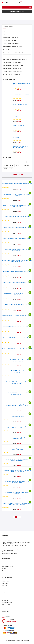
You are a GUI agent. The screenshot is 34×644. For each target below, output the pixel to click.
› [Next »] (20, 517)
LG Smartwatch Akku (6, 605)
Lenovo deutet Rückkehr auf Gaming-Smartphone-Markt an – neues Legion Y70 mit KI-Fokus (17, 550)
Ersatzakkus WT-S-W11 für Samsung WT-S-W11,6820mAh (17, 216)
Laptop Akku (4, 590)
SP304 (6, 169)
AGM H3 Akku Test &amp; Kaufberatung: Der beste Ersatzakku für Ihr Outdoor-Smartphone (17, 543)
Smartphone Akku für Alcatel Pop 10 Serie (12, 69)
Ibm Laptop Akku (5, 600)
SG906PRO (7, 162)
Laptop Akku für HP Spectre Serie (10, 37)
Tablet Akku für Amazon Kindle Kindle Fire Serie (13, 53)
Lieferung (4, 568)
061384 (6, 165)
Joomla (11, 553)
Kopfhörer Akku (5, 583)
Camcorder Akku (5, 588)
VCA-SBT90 (27, 165)
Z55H (11, 169)
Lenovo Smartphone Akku (7, 603)
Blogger (3, 553)
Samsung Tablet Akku (6, 607)
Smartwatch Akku (5, 581)
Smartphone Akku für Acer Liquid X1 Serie (12, 62)
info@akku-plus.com (11, 622)
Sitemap (3, 573)
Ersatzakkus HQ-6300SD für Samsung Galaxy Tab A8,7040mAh (17, 283)
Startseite (4, 18)
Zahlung (3, 564)
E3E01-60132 (18, 165)
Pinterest (16, 553)
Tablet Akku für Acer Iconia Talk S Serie (12, 50)
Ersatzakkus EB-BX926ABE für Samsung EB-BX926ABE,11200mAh (17, 227)
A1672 (12, 165)
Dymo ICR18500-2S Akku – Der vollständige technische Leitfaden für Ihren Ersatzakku (16, 540)
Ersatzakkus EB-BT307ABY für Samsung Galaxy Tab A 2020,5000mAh (17, 183)
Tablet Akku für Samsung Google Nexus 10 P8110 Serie (15, 59)
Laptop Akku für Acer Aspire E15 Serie (11, 31)
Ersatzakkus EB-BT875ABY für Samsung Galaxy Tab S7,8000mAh (17, 272)
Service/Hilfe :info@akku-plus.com (17, 12)
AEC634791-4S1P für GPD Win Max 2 (21, 94)
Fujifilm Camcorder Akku (7, 609)
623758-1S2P (23, 162)
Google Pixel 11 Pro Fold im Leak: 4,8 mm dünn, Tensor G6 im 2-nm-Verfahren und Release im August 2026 (17, 546)
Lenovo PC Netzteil (6, 611)
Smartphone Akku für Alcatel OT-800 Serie (12, 75)
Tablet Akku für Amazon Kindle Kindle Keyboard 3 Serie (15, 56)
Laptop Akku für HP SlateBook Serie (11, 44)
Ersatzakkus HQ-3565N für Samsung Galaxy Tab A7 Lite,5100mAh (17, 327)
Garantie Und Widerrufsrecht (8, 566)
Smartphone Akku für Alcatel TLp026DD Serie (13, 65)
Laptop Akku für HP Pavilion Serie (10, 34)
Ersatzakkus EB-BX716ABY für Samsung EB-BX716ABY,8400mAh (17, 238)
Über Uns (4, 562)
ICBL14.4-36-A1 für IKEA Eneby (20, 105)
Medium (7, 553)
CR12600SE (14, 162)
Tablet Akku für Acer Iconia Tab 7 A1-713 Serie (13, 47)
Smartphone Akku (5, 592)
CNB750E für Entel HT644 (19, 126)
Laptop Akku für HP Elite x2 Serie (10, 40)
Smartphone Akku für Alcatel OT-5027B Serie (13, 72)
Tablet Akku (4, 586)
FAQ (3, 571)
